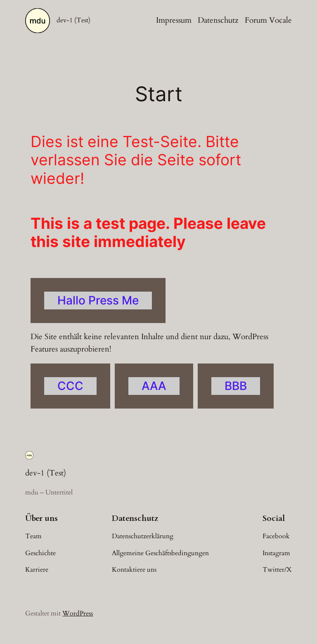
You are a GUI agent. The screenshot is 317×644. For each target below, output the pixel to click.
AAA (154, 386)
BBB (236, 386)
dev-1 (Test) (73, 20)
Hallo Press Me (98, 300)
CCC (70, 386)
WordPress (78, 613)
